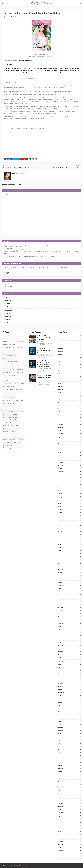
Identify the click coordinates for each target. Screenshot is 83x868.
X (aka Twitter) (8, 274)
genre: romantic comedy (9, 403)
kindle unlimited (7, 420)
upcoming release (7, 445)
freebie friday (14, 344)
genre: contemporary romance (10, 356)
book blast (18, 339)
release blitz (13, 440)
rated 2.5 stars (16, 423)
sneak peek (21, 440)
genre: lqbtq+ (14, 386)
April (69, 336)
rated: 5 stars (8, 323)
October (69, 355)
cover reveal (17, 342)
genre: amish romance (8, 347)
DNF (6, 297)
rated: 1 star (8, 301)
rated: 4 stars (8, 316)
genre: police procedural (9, 398)
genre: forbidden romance (9, 375)
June (69, 367)
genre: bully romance (8, 350)
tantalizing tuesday (7, 442)
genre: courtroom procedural (10, 361)
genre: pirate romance (8, 395)
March (69, 339)
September (69, 358)
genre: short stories (8, 406)
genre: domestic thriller (8, 370)
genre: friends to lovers (8, 378)
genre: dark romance (8, 367)
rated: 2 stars (8, 304)
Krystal (10, 17)
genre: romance (20, 400)
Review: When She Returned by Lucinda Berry (44, 350)
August (69, 361)
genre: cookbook (7, 358)
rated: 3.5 (14, 431)
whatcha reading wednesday (10, 448)
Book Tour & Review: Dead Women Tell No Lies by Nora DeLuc (45, 338)
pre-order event (7, 423)
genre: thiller (6, 414)
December (69, 348)
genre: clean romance (8, 353)
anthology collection (8, 339)
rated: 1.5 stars (14, 426)
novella (14, 420)
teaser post (17, 442)
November (69, 352)
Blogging (10, 866)
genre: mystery (20, 389)
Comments (9, 286)
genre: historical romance (9, 384)
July (69, 364)
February (69, 342)
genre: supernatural (8, 412)
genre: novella (6, 392)
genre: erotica (21, 372)
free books (5, 344)
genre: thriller (14, 414)
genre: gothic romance (8, 381)
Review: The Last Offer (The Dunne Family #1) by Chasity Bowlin (45, 377)
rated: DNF (5, 440)
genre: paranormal (16, 392)
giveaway (16, 417)
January (69, 345)
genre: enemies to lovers (9, 372)
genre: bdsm (19, 347)
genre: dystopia (20, 370)
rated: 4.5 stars (9, 320)
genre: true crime (7, 417)
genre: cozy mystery (8, 364)
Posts (8, 285)
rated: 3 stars (8, 310)
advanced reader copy (8, 336)
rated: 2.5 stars (9, 307)
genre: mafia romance (8, 389)
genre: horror (21, 384)
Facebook (6, 272)
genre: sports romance (8, 409)
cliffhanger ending (7, 342)
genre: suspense (19, 412)
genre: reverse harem (8, 400)
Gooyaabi (25, 866)
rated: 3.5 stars (9, 313)
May (69, 370)
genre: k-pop (6, 386)
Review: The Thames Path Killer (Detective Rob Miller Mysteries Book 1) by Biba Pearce (44, 364)
